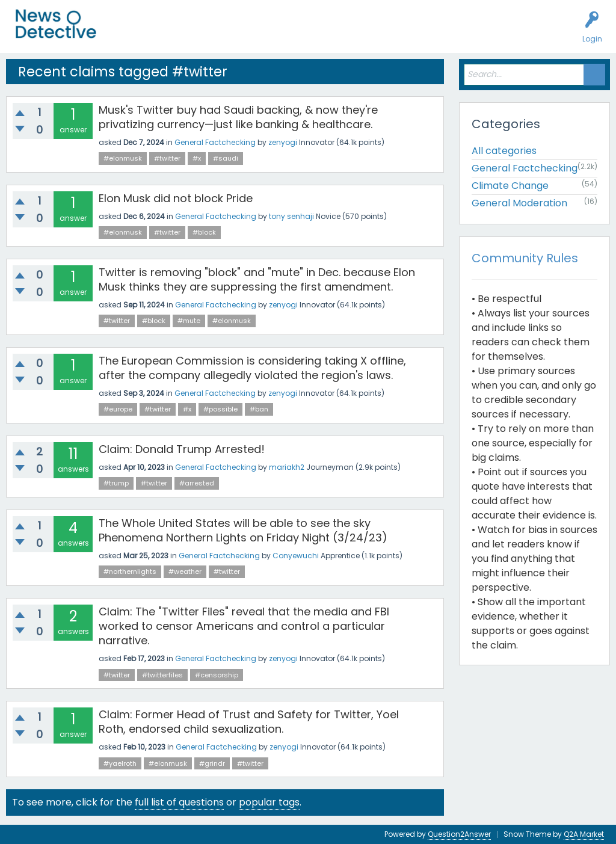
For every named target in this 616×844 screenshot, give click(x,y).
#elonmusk (123, 158)
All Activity (133, 34)
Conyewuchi (296, 556)
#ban (259, 409)
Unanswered (188, 34)
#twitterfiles (162, 675)
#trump (116, 483)
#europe (118, 409)
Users (236, 34)
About (425, 34)
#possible (220, 409)
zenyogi (283, 142)
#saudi (226, 158)
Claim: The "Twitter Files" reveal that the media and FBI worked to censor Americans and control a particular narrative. (244, 626)
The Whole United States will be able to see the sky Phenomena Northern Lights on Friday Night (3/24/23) (243, 530)
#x (197, 158)
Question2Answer (459, 834)
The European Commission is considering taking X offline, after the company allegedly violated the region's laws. (252, 368)
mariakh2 (287, 467)
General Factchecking (215, 142)
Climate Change (510, 186)
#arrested (197, 483)
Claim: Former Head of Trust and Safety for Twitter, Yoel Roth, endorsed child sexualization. (249, 722)
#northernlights (130, 571)
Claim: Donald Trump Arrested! (182, 449)
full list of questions (179, 802)
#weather (185, 571)
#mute (189, 321)
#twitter (167, 158)
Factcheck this (289, 34)
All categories (504, 151)
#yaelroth (120, 763)
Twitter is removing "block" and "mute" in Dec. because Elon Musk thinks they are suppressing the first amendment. (257, 279)
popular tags (269, 802)
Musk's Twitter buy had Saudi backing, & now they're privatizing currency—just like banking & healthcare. (238, 117)
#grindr (212, 763)
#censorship (217, 675)
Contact (465, 34)
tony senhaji (291, 216)
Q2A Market (584, 834)
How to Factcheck (365, 34)
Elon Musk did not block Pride (176, 198)
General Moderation (519, 203)
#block (204, 232)
